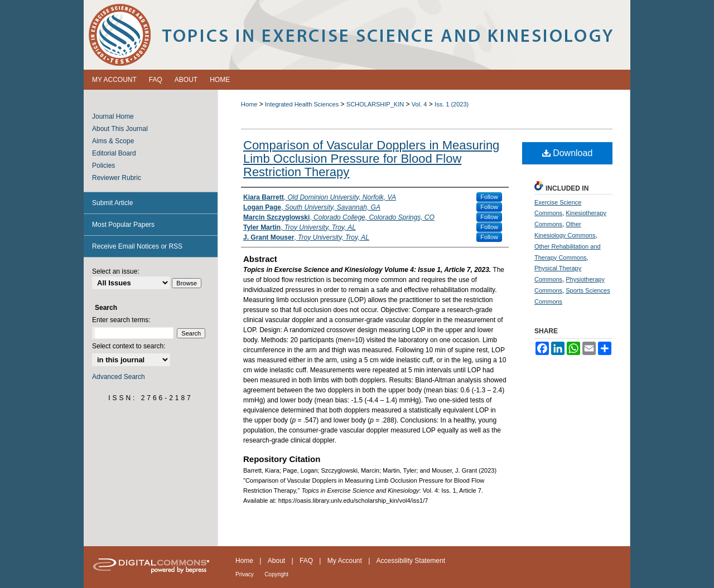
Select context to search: (129, 346)
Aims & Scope (113, 141)
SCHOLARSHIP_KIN (375, 104)
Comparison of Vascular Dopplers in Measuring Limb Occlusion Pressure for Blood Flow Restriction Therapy (371, 159)
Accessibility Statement (411, 561)
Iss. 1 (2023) (452, 104)
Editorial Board (114, 153)
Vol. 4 (419, 104)
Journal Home (113, 116)
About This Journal (120, 129)
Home (249, 104)
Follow (489, 197)
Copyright (276, 574)
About (276, 561)
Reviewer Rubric (117, 178)
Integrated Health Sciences (302, 104)
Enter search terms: (121, 320)
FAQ (306, 561)
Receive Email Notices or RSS (137, 246)
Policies (103, 166)
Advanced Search (119, 377)
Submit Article (112, 203)
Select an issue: (116, 271)
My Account (345, 561)
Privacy (245, 574)
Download (568, 153)
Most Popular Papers (123, 225)
